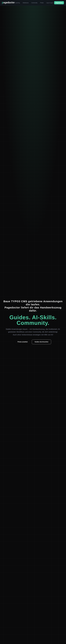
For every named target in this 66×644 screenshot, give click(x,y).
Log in (48, 3)
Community (34, 3)
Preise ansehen (23, 342)
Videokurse (26, 3)
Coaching (17, 3)
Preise (42, 3)
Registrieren (59, 3)
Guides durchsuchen (41, 342)
